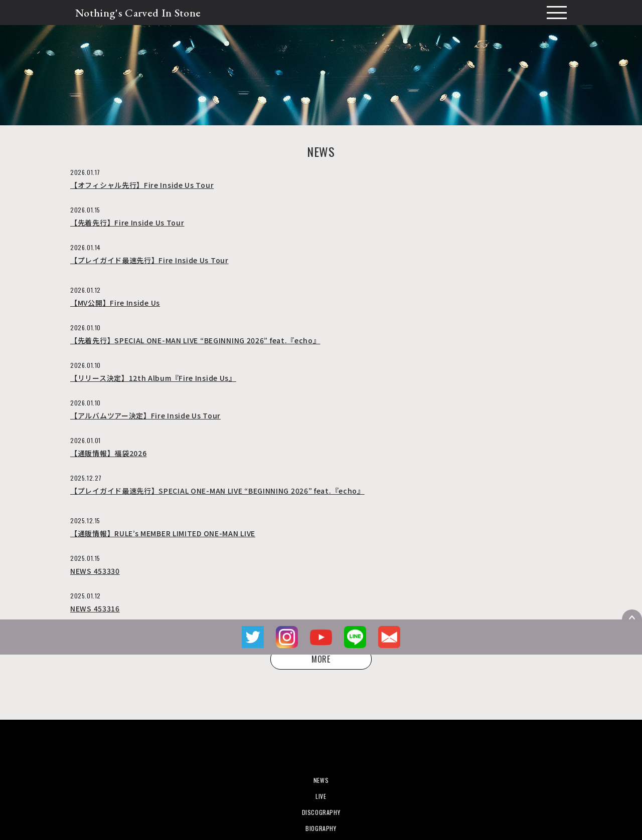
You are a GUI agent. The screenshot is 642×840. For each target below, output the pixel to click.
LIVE (321, 796)
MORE (321, 659)
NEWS (321, 780)
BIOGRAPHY (321, 828)
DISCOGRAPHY (321, 812)
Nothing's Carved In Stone (138, 13)
